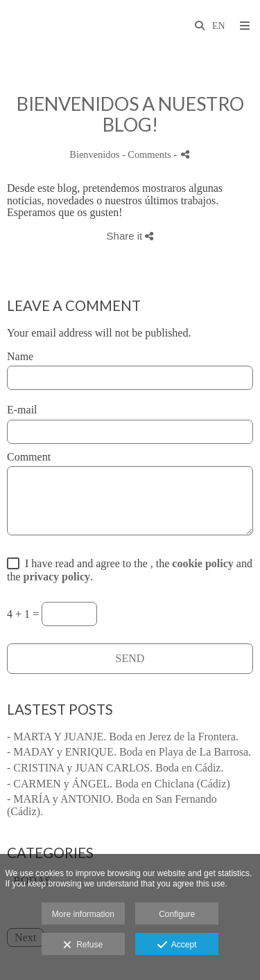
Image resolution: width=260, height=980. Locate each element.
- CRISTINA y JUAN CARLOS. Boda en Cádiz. (115, 768)
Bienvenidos (94, 154)
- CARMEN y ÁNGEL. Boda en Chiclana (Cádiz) (119, 784)
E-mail (22, 410)
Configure (177, 914)
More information (83, 914)
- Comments (148, 154)
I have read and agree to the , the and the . (130, 570)
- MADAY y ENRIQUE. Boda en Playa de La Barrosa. (129, 752)
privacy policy (57, 577)
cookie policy (202, 563)
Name (20, 356)
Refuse (83, 945)
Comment (29, 457)
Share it (130, 236)
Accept (177, 945)
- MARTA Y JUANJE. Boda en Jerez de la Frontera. (123, 737)
